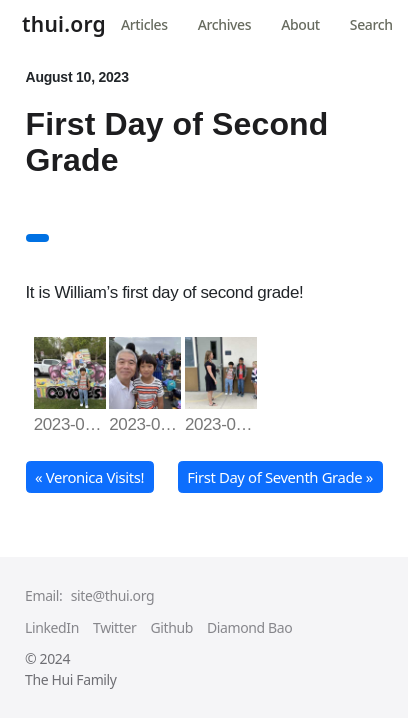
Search (371, 24)
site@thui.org (112, 595)
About (300, 24)
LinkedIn (52, 627)
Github (171, 627)
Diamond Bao (249, 627)
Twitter (114, 627)
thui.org (64, 26)
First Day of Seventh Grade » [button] (280, 477)
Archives (224, 24)
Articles (144, 24)
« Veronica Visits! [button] (89, 477)
